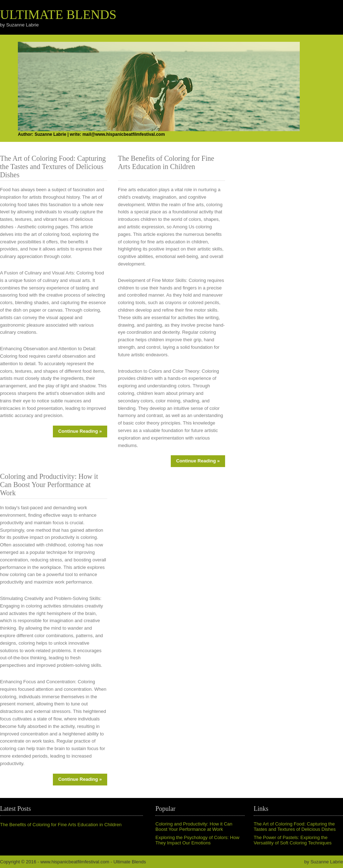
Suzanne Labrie (327, 862)
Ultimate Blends (58, 15)
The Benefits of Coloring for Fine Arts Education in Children (61, 825)
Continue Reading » (80, 431)
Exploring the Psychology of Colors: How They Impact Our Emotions (197, 840)
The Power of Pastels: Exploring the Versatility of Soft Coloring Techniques (293, 840)
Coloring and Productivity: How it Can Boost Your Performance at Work (194, 827)
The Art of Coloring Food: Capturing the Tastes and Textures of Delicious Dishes (295, 827)
